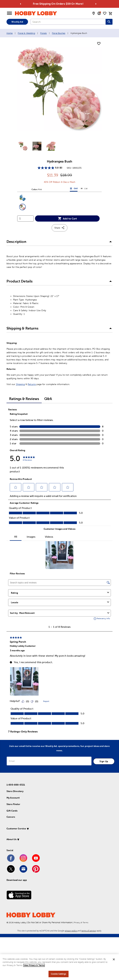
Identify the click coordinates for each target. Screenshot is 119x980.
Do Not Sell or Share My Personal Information (50, 922)
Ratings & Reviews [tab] (24, 399)
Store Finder (13, 804)
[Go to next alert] (96, 4)
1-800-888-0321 (16, 785)
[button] (22, 198)
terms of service (89, 931)
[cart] (111, 13)
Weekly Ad (17, 22)
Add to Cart (67, 218)
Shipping (20, 384)
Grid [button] (74, 189)
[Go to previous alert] (21, 4)
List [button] (84, 189)
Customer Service (16, 829)
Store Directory (15, 791)
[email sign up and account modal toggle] (99, 13)
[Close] (114, 959)
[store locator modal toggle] (94, 13)
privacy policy (71, 931)
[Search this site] (109, 22)
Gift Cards (12, 811)
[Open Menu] (9, 13)
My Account (13, 798)
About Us (11, 839)
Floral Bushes (59, 33)
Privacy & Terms (81, 923)
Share (60, 228)
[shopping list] (105, 13)
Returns (32, 384)
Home (10, 33)
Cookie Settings (59, 974)
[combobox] (68, 22)
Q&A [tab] (48, 399)
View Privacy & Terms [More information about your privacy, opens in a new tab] (34, 965)
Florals (43, 33)
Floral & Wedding (26, 33)
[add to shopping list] (99, 44)
